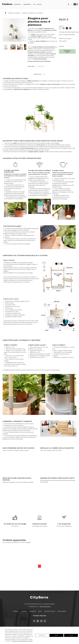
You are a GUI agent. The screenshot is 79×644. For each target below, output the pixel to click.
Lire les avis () (41, 66)
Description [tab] (37, 74)
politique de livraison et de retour (21, 430)
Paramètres (42, 635)
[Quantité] (70, 46)
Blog (40, 611)
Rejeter (56, 635)
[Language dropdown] (71, 4)
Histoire (24, 611)
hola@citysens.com (45, 606)
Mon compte (62, 611)
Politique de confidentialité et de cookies (23, 641)
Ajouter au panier (67, 51)
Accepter (71, 635)
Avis (45, 74)
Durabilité (32, 611)
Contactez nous (50, 611)
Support (16, 611)
